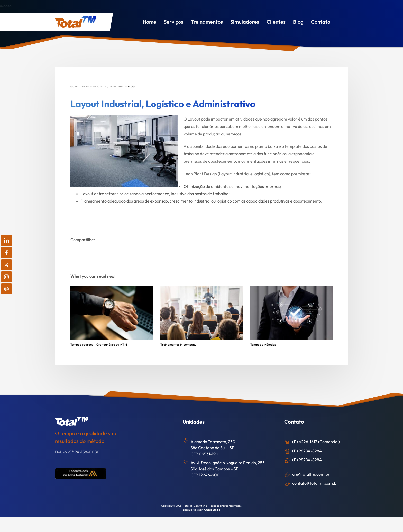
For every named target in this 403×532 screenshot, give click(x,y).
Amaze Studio (212, 510)
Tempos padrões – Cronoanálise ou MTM (99, 345)
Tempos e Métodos (263, 345)
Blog (131, 86)
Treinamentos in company (178, 345)
